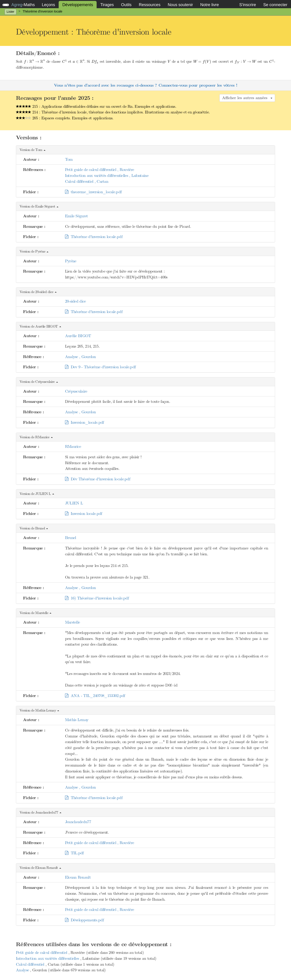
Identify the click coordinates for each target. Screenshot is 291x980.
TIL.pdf (74, 853)
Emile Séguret (77, 216)
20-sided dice (75, 301)
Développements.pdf (84, 920)
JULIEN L (74, 503)
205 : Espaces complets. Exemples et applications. (65, 118)
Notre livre (210, 5)
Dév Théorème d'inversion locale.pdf (98, 479)
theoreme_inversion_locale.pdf (93, 192)
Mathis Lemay (77, 720)
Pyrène (71, 261)
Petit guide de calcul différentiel (42, 952)
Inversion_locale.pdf (84, 422)
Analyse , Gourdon (80, 357)
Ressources (150, 5)
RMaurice (73, 446)
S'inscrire (247, 5)
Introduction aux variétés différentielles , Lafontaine (107, 175)
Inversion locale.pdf (84, 514)
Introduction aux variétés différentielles (48, 958)
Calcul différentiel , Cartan (87, 181)
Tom (69, 159)
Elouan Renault (78, 877)
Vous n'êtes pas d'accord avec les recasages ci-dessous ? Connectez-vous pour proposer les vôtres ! (145, 85)
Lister (10, 12)
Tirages (107, 5)
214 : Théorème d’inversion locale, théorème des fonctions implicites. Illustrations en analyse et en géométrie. (113, 112)
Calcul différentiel (31, 964)
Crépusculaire (76, 391)
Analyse (23, 970)
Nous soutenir (180, 5)
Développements (78, 5)
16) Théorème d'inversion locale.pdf (97, 598)
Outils (126, 5)
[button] (145, 150)
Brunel (71, 538)
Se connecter (275, 5)
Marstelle (73, 622)
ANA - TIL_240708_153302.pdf (95, 696)
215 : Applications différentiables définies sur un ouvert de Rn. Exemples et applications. (96, 106)
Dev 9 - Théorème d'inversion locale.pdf (100, 367)
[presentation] (34, 62)
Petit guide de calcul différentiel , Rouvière (100, 170)
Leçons (48, 5)
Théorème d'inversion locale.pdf (94, 237)
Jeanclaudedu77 (78, 822)
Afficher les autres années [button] (247, 98)
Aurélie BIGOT (78, 336)
